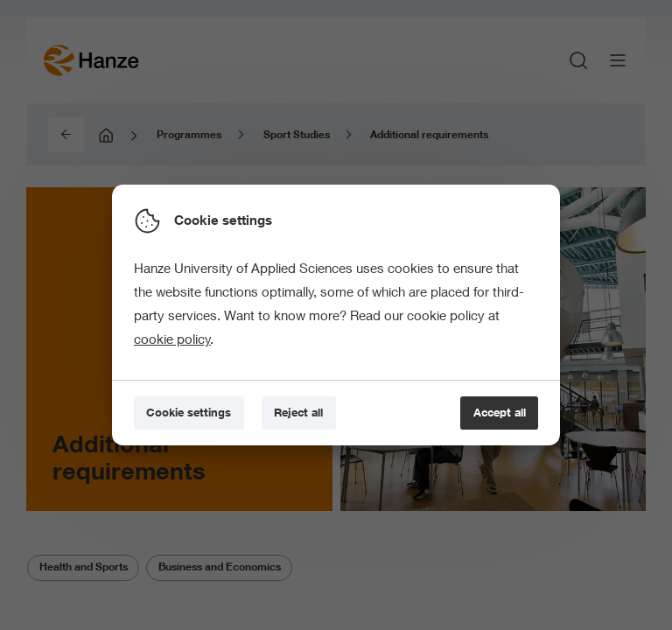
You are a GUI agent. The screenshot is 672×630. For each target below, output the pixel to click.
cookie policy (172, 339)
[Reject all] (299, 413)
